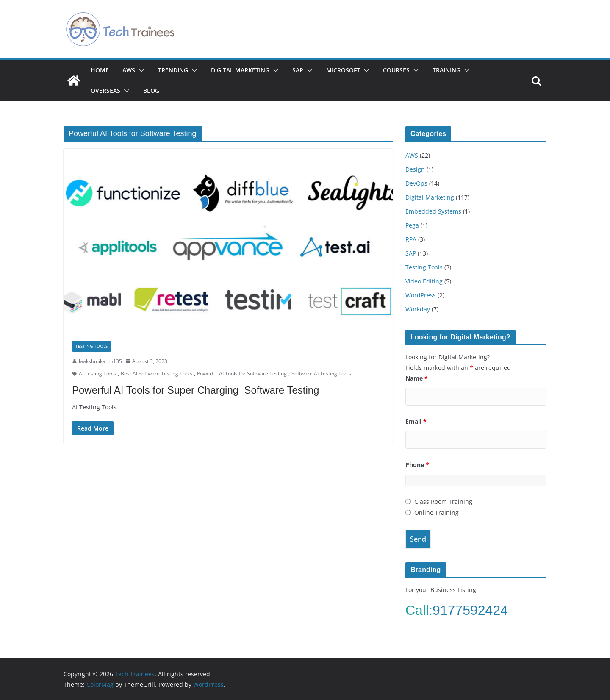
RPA (411, 239)
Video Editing (424, 281)
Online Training (437, 512)
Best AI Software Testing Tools (157, 374)
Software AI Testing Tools (321, 374)
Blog (151, 90)
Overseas (105, 90)
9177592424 (472, 610)
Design (415, 169)
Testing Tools (91, 346)
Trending (173, 70)
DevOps (416, 183)
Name (417, 378)
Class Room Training (443, 501)
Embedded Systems (433, 211)
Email (416, 421)
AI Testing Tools (97, 374)
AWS (129, 70)
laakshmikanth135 (100, 361)
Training (446, 70)
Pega (412, 225)
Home (100, 70)
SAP (298, 70)
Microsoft (343, 70)
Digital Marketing (240, 70)
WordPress (421, 295)
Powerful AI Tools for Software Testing (242, 374)
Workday (418, 309)
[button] (140, 70)
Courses (396, 70)
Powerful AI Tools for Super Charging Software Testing (195, 390)
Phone (417, 465)
